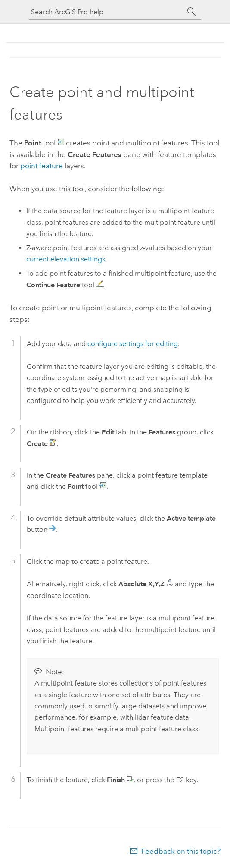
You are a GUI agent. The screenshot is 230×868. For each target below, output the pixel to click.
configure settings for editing (133, 344)
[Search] (192, 12)
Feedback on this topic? (181, 851)
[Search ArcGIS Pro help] (106, 12)
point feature (42, 166)
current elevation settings (66, 259)
